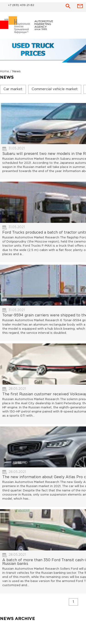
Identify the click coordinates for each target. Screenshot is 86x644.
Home (4, 71)
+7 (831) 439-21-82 (21, 5)
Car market (13, 89)
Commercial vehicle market (55, 89)
